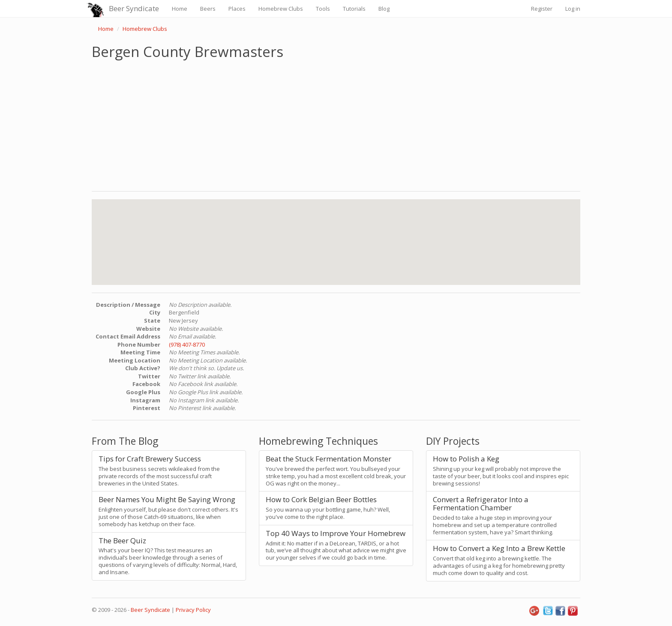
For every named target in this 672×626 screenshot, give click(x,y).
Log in (573, 9)
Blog (384, 9)
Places (237, 9)
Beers (208, 9)
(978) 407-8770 (187, 344)
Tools (323, 9)
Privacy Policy (193, 610)
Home (180, 9)
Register (542, 9)
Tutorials (354, 9)
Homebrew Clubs (281, 9)
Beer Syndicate (134, 8)
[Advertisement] (336, 123)
